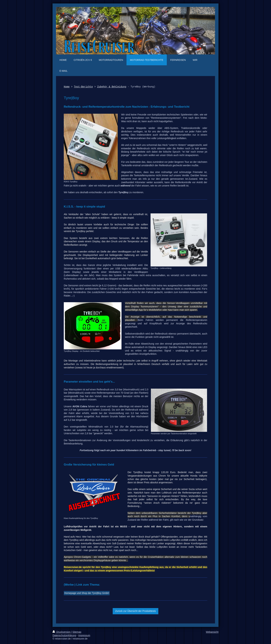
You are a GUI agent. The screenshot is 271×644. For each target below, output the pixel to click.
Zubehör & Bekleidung (112, 87)
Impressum (84, 635)
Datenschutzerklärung (64, 635)
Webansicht (212, 632)
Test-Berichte (83, 87)
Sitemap (77, 632)
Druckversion (62, 632)
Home (67, 87)
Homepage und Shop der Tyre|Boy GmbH (87, 593)
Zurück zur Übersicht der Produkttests (136, 611)
